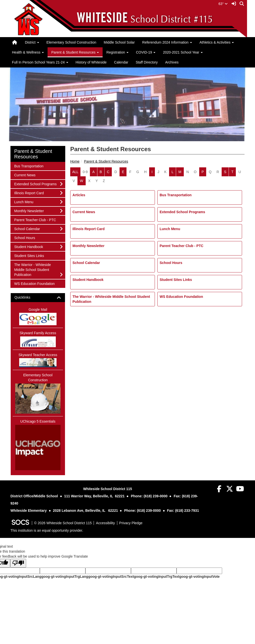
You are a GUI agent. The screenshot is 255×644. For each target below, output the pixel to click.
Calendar (121, 62)
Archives (172, 62)
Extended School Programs (182, 212)
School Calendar (86, 263)
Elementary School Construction (71, 42)
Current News (84, 212)
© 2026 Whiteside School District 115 (63, 523)
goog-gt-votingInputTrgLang (65, 577)
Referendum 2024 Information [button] (167, 42)
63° (223, 4)
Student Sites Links (176, 280)
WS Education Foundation (181, 297)
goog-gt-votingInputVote (199, 577)
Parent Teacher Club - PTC (182, 246)
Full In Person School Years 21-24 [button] (40, 62)
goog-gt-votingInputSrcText (111, 577)
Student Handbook (88, 280)
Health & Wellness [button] (28, 52)
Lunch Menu (170, 229)
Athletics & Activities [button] (217, 42)
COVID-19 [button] (146, 52)
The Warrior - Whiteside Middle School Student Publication (111, 299)
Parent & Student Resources (106, 161)
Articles (79, 195)
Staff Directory (147, 62)
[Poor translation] (18, 563)
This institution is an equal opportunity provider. (47, 530)
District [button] (32, 42)
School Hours (171, 263)
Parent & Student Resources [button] (75, 52)
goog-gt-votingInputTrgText (156, 577)
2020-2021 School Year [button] (183, 52)
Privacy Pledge (131, 523)
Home (75, 161)
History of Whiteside (91, 62)
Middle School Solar (119, 42)
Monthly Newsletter (88, 246)
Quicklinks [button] (27, 297)
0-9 (85, 172)
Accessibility (105, 523)
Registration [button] (117, 52)
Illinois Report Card (89, 229)
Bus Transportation (176, 195)
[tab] (38, 297)
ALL (75, 172)
